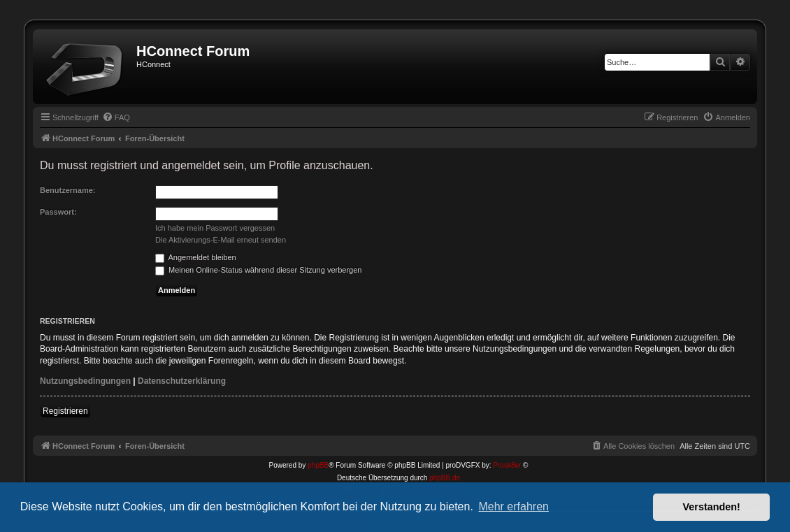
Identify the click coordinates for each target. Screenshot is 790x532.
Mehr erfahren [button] (513, 506)
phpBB (318, 465)
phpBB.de (445, 478)
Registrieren (65, 411)
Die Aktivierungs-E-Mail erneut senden (221, 240)
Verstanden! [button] (712, 507)
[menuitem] (116, 117)
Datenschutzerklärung (182, 381)
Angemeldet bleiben (196, 257)
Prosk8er (507, 465)
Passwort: (58, 212)
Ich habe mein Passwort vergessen (215, 228)
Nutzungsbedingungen (85, 381)
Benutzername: (67, 190)
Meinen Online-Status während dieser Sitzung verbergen (258, 270)
